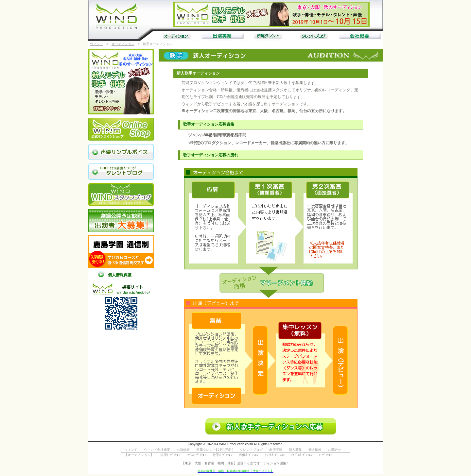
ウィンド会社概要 (157, 450)
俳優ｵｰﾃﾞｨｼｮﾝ (170, 455)
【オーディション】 (139, 455)
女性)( (221, 450)
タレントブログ (251, 450)
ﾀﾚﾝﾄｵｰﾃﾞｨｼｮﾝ (275, 455)
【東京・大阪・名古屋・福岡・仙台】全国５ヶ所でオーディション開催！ (235, 463)
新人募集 (295, 450)
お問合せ (335, 450)
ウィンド (96, 44)
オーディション (123, 44)
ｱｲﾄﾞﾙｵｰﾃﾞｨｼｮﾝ (302, 455)
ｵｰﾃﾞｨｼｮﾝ (325, 455)
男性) (229, 450)
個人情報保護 (120, 275)
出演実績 (276, 450)
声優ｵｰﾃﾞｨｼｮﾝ (249, 455)
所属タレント (206, 450)
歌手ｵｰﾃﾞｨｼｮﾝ (222, 455)
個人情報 (315, 450)
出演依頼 (183, 450)
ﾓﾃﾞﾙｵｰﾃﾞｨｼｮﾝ (196, 455)
